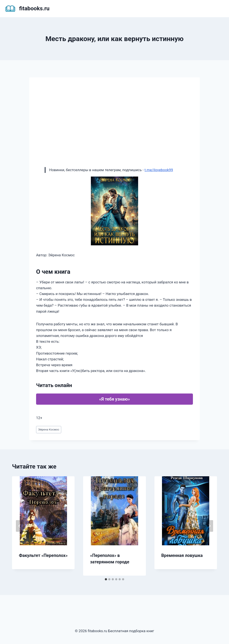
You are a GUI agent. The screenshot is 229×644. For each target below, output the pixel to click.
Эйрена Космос (49, 429)
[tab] (106, 579)
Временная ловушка (182, 555)
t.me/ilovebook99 (159, 170)
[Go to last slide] (20, 526)
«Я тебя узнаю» (114, 399)
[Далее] (209, 526)
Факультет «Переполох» (43, 555)
